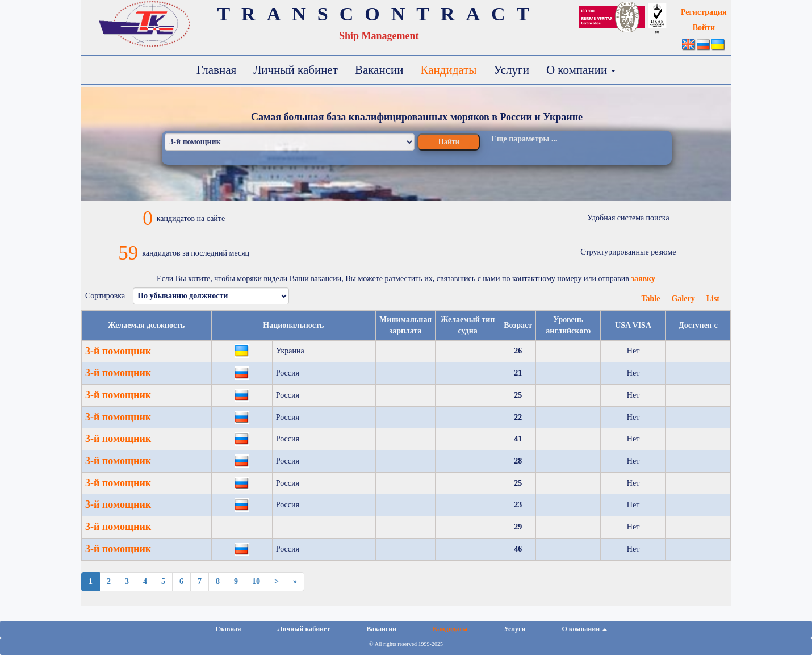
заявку (643, 279)
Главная (217, 70)
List (713, 299)
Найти (449, 142)
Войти (704, 28)
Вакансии (379, 70)
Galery (683, 299)
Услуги (511, 70)
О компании (581, 70)
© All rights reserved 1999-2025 (406, 644)
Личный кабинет (296, 70)
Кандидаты (448, 70)
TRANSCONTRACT (379, 14)
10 (256, 581)
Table (650, 299)
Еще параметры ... (524, 139)
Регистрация (704, 12)
